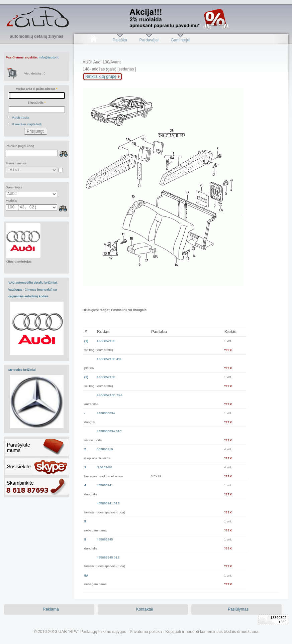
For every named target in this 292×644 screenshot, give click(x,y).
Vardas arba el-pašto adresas (37, 89)
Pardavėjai (149, 40)
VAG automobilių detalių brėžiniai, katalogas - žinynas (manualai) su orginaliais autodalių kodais (33, 289)
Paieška (120, 40)
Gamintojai (180, 40)
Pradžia (93, 40)
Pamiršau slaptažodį (27, 124)
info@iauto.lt (49, 57)
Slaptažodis (37, 103)
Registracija (21, 117)
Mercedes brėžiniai (22, 370)
